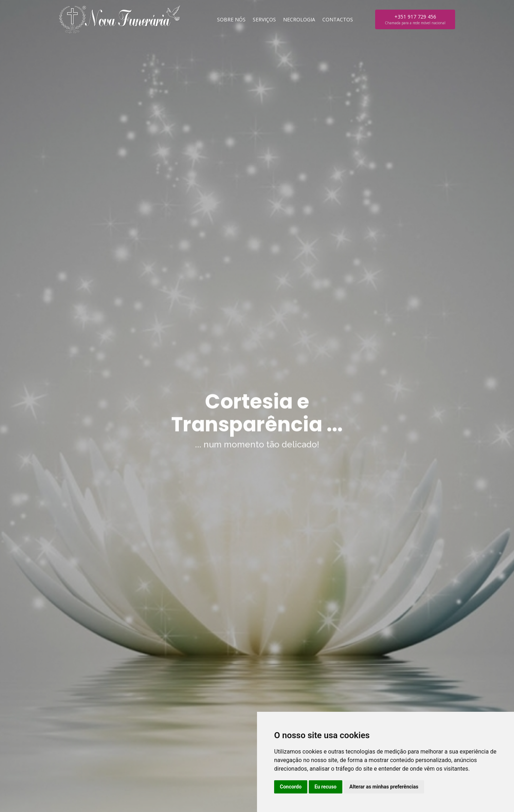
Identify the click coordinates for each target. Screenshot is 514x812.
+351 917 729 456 (415, 19)
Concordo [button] (291, 787)
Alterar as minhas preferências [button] (384, 787)
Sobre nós (231, 19)
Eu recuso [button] (326, 787)
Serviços (264, 19)
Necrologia (299, 19)
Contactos (338, 19)
